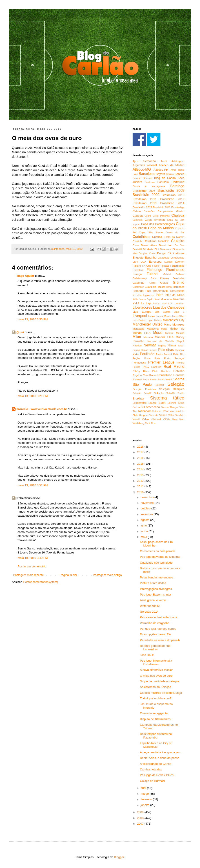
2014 (141, 469)
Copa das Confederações (158, 224)
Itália (135, 299)
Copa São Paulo (151, 232)
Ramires (156, 367)
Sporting (172, 403)
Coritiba (157, 237)
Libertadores (142, 307)
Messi (158, 333)
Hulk (148, 291)
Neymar (150, 345)
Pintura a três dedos (153, 583)
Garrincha (179, 278)
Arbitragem (178, 161)
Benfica (179, 174)
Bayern (160, 174)
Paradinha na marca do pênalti (160, 640)
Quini (20, 332)
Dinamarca (166, 249)
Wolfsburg (138, 423)
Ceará (148, 216)
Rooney (137, 379)
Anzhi (164, 161)
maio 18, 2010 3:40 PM (33, 558)
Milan (137, 337)
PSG (146, 367)
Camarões (149, 211)
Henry (169, 287)
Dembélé (137, 249)
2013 (141, 475)
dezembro (148, 497)
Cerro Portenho (161, 216)
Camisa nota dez (151, 769)
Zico (153, 423)
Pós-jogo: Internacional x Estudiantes (156, 662)
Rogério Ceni (140, 375)
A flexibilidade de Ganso (155, 764)
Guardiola (150, 287)
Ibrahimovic (160, 291)
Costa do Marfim (174, 237)
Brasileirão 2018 (162, 207)
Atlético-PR (161, 170)
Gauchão (139, 283)
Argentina (139, 165)
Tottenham (145, 411)
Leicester (180, 304)
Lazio (164, 304)
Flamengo (154, 270)
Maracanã (138, 329)
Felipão (165, 266)
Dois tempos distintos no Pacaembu (156, 736)
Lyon (150, 320)
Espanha (151, 258)
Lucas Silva (178, 316)
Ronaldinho (165, 375)
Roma (153, 375)
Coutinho (138, 241)
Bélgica (170, 174)
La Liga (146, 303)
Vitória (167, 419)
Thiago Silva (177, 407)
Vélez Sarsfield (176, 415)
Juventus (178, 299)
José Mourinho (163, 299)
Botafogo (177, 186)
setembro (147, 514)
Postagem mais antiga (107, 575)
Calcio (137, 211)
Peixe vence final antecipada (158, 617)
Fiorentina (138, 270)
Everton (168, 262)
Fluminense (175, 270)
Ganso (164, 278)
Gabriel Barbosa (174, 274)
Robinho (179, 371)
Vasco (163, 415)
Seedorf (160, 385)
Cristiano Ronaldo (157, 241)
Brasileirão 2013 (145, 203)
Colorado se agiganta (154, 713)
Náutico (137, 345)
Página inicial (68, 575)
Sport (162, 403)
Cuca (136, 245)
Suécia (136, 407)
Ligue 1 (179, 312)
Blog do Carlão (165, 178)
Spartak (153, 403)
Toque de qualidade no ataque (159, 681)
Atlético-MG (142, 169)
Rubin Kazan (150, 380)
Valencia (154, 415)
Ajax (135, 161)
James (143, 299)
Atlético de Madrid (171, 165)
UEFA (165, 411)
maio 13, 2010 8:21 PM (33, 396)
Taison (165, 407)
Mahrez (158, 320)
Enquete (138, 258)
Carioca (138, 216)
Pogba (136, 358)
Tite (135, 411)
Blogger (119, 857)
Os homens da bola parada (157, 551)
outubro (146, 508)
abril (144, 788)
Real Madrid (174, 367)
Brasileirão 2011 (145, 199)
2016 (141, 458)
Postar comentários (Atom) (41, 582)
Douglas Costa (147, 253)
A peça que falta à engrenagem (160, 752)
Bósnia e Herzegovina (149, 186)
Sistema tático (167, 398)
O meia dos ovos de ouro (156, 676)
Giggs (152, 283)
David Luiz (166, 245)
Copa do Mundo (161, 228)
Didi (157, 249)
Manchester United (148, 324)
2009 (141, 812)
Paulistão (147, 354)
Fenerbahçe (177, 266)
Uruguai (143, 415)
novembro (148, 503)
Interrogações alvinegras (156, 589)
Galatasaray (140, 278)
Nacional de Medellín (161, 341)
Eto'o (135, 262)
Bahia (181, 170)
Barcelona (147, 174)
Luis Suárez (140, 320)
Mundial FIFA (164, 337)
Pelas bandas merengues (156, 577)
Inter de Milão (174, 295)
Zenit (148, 423)
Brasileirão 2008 (171, 191)
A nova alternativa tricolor (156, 670)
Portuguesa (139, 363)
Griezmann (138, 287)
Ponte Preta (152, 358)
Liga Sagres (162, 312)
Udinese (157, 411)
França (137, 274)
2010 (141, 492)
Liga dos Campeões (169, 307)
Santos (179, 379)
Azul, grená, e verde (153, 600)
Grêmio (179, 282)
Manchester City (174, 320)
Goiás (164, 283)
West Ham (178, 419)
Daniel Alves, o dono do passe (159, 758)
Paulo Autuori (164, 354)
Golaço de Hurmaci (152, 781)
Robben (166, 371)
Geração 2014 (149, 612)
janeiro (146, 805)
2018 (141, 447)
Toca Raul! (147, 655)
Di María (148, 249)
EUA (143, 262)
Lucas (151, 316)
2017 (141, 452)
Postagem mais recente (28, 575)
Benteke (137, 178)
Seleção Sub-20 (164, 393)
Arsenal (152, 165)
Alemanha (149, 161)
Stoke (181, 403)
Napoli (181, 341)
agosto (146, 520)
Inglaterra (148, 295)
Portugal (179, 358)
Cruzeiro (178, 241)
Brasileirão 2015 (142, 207)
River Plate (151, 371)
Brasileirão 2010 (173, 195)
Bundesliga (178, 207)
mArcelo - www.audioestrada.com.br (42, 409)
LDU (170, 303)
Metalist (169, 333)
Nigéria (162, 346)
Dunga (161, 253)
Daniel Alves (149, 245)
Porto (167, 358)
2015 (141, 464)
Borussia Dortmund (171, 182)
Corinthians (141, 237)
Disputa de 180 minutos (155, 719)
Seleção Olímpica (172, 389)
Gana (153, 278)
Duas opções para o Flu (155, 634)
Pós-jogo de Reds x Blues (157, 775)
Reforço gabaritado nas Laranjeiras (155, 648)
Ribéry (136, 371)
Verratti (136, 419)
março (145, 794)
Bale (135, 174)
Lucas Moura (164, 316)
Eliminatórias (176, 253)
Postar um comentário (32, 566)
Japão (150, 299)
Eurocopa (155, 262)
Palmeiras (166, 350)
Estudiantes (177, 258)
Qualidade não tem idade (156, 563)
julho (144, 525)
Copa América (155, 220)
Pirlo (182, 354)
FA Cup (147, 266)
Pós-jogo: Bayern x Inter (155, 595)
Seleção (176, 384)
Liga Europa (142, 312)
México (180, 333)
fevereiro (147, 799)
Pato (136, 354)
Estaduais (163, 258)
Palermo (153, 350)
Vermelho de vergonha (154, 623)
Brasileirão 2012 (172, 199)
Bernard (148, 178)
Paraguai (180, 350)
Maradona (153, 329)
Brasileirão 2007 (144, 191)
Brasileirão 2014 (172, 203)
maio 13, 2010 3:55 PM (33, 319)
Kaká (136, 303)
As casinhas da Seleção (155, 687)
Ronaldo (179, 375)
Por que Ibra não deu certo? (158, 629)
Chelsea (178, 215)
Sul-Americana (150, 407)
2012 (141, 481)
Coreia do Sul (175, 233)
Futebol (152, 274)
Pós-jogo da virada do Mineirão (160, 557)
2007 (141, 824)
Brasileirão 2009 (146, 195)
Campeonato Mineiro (171, 211)
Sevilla (181, 393)
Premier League (161, 362)
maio (144, 537)
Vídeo (145, 419)
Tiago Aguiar (25, 276)
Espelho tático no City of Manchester (156, 745)
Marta (164, 329)
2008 (141, 818)
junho (145, 531)
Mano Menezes (174, 325)
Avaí (173, 170)
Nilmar (172, 345)
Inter (159, 295)
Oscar (144, 350)
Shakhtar (138, 398)
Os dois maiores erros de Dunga (161, 693)
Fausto (156, 266)
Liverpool (140, 316)
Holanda (138, 291)
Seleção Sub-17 (142, 393)
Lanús (156, 304)
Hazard (161, 287)
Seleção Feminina (144, 389)
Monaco (148, 337)
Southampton (140, 403)
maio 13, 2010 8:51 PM (33, 485)
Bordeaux (150, 182)
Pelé (176, 354)
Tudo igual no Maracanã (156, 698)
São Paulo (142, 385)
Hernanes (179, 287)
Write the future (150, 606)
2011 (141, 486)
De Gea (180, 245)
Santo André (165, 379)
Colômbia (138, 220)
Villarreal (156, 419)
